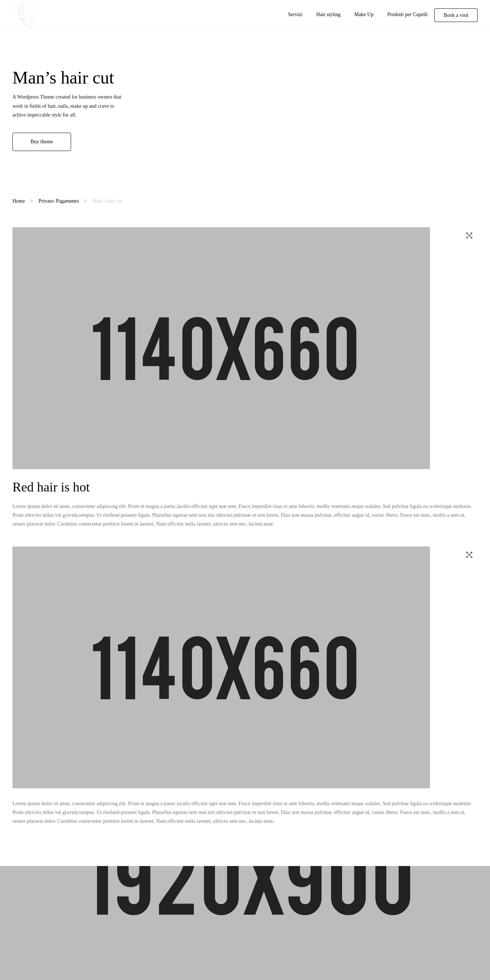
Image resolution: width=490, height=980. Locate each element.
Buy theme (42, 142)
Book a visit (456, 15)
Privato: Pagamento (59, 201)
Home (19, 201)
